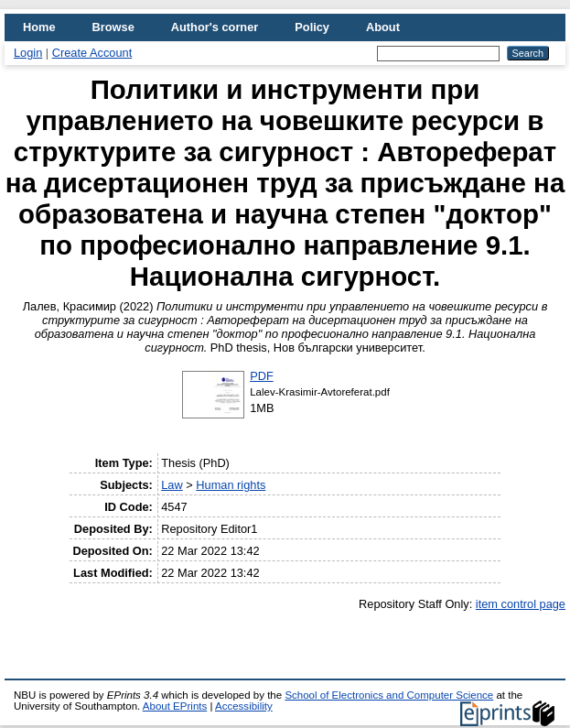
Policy (312, 27)
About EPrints (175, 706)
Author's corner (215, 27)
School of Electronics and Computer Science (389, 695)
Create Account (92, 53)
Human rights (231, 485)
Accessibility (244, 706)
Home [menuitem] (39, 27)
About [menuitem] (383, 27)
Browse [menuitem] (113, 27)
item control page (521, 604)
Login (28, 53)
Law (172, 485)
